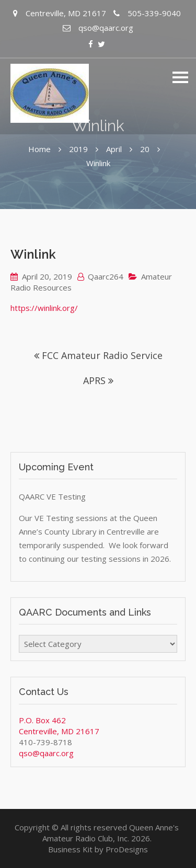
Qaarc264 (106, 276)
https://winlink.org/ (44, 308)
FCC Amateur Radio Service (102, 355)
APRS (94, 380)
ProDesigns (127, 849)
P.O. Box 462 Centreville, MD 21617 (59, 726)
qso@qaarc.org (46, 753)
